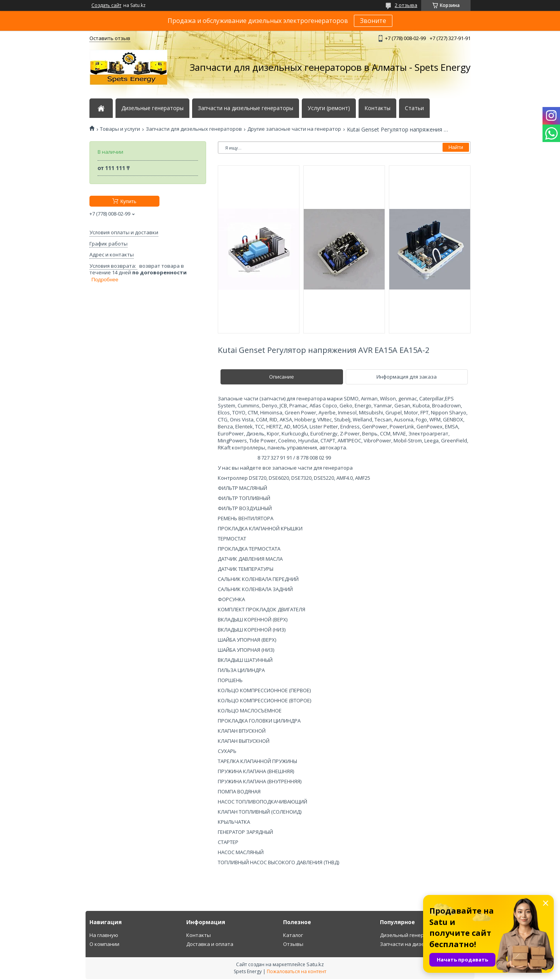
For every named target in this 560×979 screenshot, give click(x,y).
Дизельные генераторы (152, 108)
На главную (104, 935)
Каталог (293, 935)
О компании (104, 944)
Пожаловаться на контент (297, 971)
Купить (128, 201)
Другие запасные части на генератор (294, 129)
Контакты (377, 108)
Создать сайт (106, 5)
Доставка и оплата (210, 944)
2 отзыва (406, 5)
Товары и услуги (120, 129)
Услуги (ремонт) (329, 108)
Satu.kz (315, 964)
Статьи (414, 108)
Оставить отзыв (110, 38)
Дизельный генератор (408, 935)
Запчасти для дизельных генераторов (194, 129)
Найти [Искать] (456, 147)
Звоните (373, 21)
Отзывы (293, 944)
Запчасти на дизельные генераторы (246, 108)
